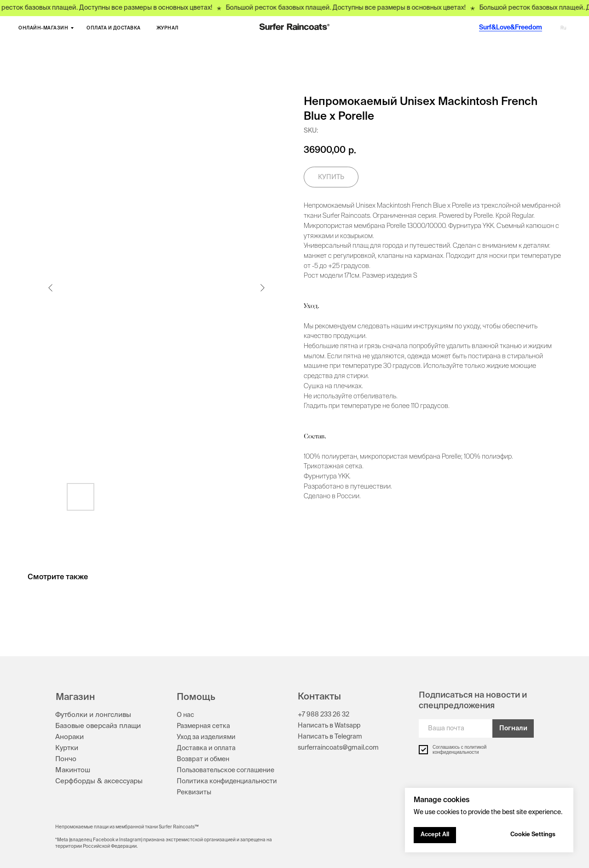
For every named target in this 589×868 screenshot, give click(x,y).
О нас (185, 715)
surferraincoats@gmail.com (338, 748)
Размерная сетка (203, 726)
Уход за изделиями (206, 737)
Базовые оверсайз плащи (98, 726)
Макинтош (73, 770)
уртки (69, 748)
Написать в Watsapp (329, 726)
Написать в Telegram (330, 737)
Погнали (513, 728)
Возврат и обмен (203, 759)
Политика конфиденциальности (227, 781)
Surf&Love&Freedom (511, 28)
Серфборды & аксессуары (99, 781)
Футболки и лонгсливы (93, 715)
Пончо (66, 759)
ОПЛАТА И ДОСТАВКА (114, 28)
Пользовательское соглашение (225, 770)
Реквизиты (194, 792)
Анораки (69, 737)
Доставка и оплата (206, 748)
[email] (456, 728)
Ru (563, 28)
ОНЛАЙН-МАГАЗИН (43, 28)
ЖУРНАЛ (167, 28)
